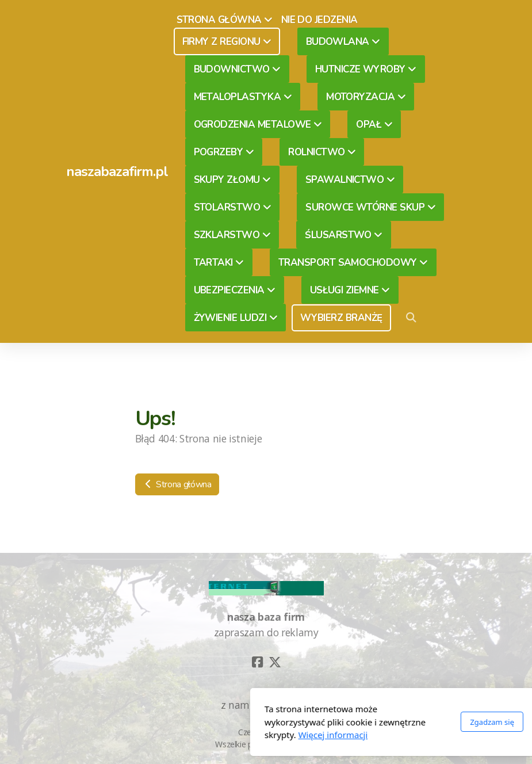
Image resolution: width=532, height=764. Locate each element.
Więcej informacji (205, 735)
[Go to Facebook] (258, 662)
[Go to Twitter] (275, 662)
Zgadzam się (364, 722)
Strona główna (177, 484)
